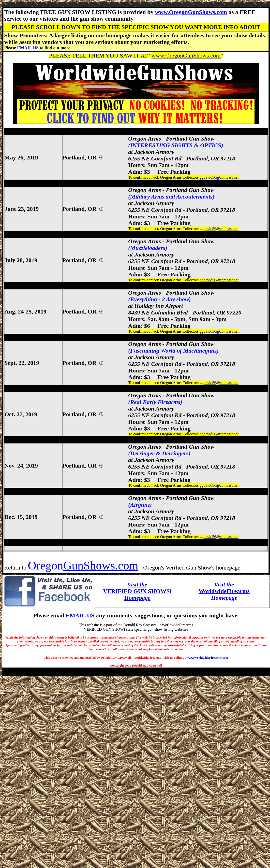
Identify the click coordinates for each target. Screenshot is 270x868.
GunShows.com (101, 565)
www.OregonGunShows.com (191, 12)
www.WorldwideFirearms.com (207, 658)
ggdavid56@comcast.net (219, 177)
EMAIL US (28, 48)
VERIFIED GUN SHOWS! (137, 591)
